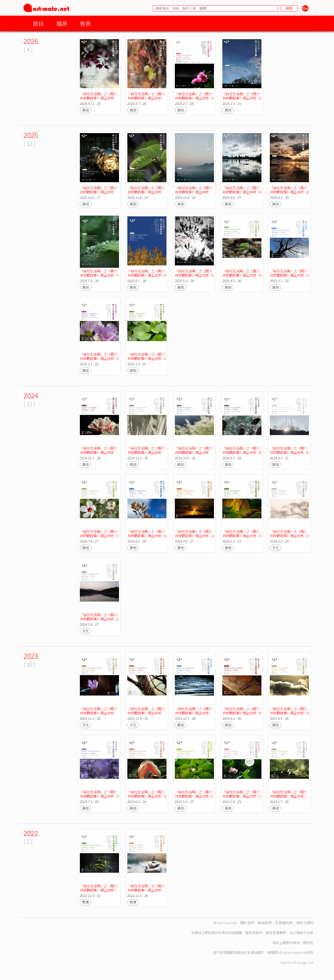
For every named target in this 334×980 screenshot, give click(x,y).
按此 (310, 943)
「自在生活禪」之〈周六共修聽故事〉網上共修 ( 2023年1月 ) (288, 796)
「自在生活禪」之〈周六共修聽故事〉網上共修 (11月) (146, 890)
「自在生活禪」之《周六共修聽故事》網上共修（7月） (99, 275)
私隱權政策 (284, 923)
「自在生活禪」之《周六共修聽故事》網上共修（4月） (242, 275)
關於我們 (247, 923)
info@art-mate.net (292, 952)
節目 (38, 23)
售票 (85, 23)
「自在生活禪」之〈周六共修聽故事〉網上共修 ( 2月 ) (241, 796)
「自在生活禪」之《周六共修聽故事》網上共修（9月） (242, 192)
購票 (62, 23)
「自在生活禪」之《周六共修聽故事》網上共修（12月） (99, 192)
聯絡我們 (265, 923)
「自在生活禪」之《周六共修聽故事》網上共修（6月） (147, 275)
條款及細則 (305, 923)
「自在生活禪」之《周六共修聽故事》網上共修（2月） (194, 98)
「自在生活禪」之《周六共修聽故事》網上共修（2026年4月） (99, 98)
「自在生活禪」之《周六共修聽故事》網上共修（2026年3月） (146, 98)
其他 (86, 110)
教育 (86, 902)
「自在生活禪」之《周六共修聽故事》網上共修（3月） (289, 275)
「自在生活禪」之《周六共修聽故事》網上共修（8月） (289, 192)
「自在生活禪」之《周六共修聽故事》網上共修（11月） (146, 192)
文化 (276, 548)
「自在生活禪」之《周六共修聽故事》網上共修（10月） (193, 192)
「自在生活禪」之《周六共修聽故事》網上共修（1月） (242, 98)
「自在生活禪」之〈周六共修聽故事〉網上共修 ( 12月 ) (99, 890)
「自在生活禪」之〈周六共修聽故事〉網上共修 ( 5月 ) (194, 796)
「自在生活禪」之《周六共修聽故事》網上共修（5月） (194, 275)
